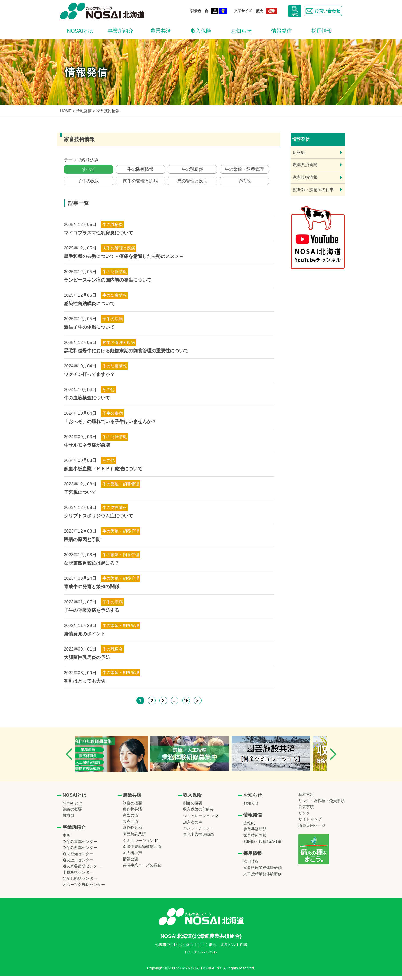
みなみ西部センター (80, 852)
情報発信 (282, 31)
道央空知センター (78, 858)
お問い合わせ (322, 11)
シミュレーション (138, 844)
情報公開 (130, 863)
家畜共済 (130, 819)
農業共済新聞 (305, 165)
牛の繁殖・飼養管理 (244, 170)
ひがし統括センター (80, 882)
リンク (304, 817)
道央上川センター (78, 864)
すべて (89, 170)
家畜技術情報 (305, 177)
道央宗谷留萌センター (82, 870)
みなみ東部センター (80, 846)
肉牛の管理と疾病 (140, 184)
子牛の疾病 (89, 184)
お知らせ (241, 31)
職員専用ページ (312, 829)
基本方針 (306, 799)
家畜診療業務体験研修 (263, 872)
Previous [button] (69, 758)
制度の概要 (132, 807)
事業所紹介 (120, 31)
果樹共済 (130, 826)
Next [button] (333, 758)
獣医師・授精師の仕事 (313, 190)
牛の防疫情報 (140, 170)
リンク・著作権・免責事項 (321, 805)
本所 (66, 839)
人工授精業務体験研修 (263, 878)
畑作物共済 (132, 832)
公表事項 (306, 811)
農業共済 (161, 31)
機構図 (68, 819)
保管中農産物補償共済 (142, 851)
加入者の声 (132, 857)
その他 (244, 184)
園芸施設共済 (134, 838)
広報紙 (299, 152)
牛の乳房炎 (192, 170)
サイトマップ (310, 823)
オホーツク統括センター (84, 889)
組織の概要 (72, 813)
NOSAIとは (80, 31)
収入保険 (201, 31)
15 (186, 705)
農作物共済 (132, 813)
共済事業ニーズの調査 (142, 869)
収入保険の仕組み (198, 813)
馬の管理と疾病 (192, 184)
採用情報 (322, 31)
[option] (117, 758)
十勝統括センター (78, 876)
